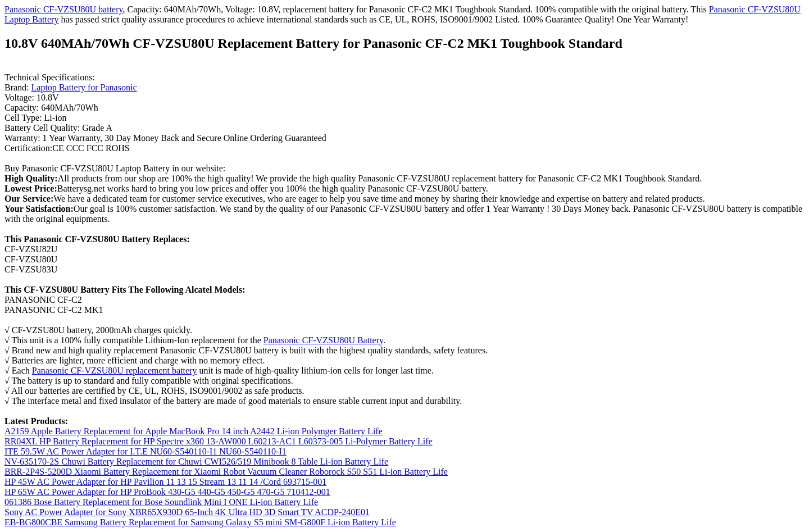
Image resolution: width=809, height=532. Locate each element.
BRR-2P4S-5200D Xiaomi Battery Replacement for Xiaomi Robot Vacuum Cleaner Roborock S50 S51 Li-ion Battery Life (226, 472)
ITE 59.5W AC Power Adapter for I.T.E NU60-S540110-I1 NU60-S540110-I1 (146, 451)
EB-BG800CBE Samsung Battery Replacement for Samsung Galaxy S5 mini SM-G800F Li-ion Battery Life (200, 522)
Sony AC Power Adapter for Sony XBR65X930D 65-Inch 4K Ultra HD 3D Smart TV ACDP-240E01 (187, 512)
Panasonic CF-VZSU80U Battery (323, 340)
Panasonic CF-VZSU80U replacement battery (115, 370)
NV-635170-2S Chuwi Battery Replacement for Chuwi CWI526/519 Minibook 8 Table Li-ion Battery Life (196, 461)
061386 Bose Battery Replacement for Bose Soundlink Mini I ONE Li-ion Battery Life (161, 502)
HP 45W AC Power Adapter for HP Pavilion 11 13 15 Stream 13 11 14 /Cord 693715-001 (165, 482)
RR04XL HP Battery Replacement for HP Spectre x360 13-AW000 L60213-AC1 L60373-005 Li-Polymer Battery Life (219, 441)
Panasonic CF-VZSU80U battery (64, 9)
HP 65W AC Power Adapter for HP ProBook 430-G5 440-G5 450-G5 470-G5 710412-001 (167, 492)
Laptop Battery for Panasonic (84, 87)
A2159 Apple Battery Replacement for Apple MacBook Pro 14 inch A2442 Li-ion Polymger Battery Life (194, 431)
